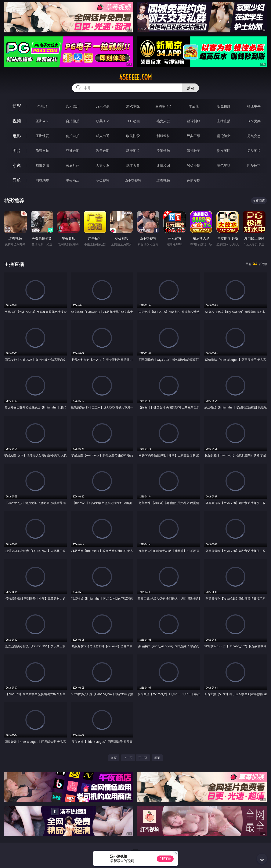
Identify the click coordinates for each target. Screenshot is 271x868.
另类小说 (194, 165)
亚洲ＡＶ (42, 121)
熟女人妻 (163, 121)
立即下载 (165, 859)
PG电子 (42, 106)
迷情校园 (163, 165)
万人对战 (103, 106)
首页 (114, 758)
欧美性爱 (133, 136)
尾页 (157, 758)
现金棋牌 (224, 106)
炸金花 (194, 106)
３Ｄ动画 (133, 121)
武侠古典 (133, 165)
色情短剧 (194, 180)
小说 (17, 165)
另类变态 (254, 136)
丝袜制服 (194, 121)
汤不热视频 (133, 180)
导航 (17, 180)
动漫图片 (133, 151)
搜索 (191, 88)
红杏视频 (163, 180)
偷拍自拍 (73, 136)
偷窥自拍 (42, 151)
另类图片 (254, 151)
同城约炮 (42, 180)
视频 (17, 121)
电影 (17, 136)
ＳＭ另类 (254, 121)
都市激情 (42, 165)
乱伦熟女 (224, 136)
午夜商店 (73, 180)
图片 (17, 151)
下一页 (143, 758)
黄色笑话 (224, 165)
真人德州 (73, 106)
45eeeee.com (135, 77)
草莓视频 (103, 180)
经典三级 (194, 136)
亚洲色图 (73, 151)
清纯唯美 (194, 151)
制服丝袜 (163, 136)
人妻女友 (103, 165)
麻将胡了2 (163, 106)
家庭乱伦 (73, 165)
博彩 (17, 106)
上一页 (128, 758)
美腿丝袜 (163, 151)
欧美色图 (103, 151)
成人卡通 (103, 136)
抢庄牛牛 (254, 106)
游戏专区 (133, 106)
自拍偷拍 (73, 121)
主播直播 (224, 121)
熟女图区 (224, 151)
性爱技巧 (254, 165)
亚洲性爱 (42, 136)
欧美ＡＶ (103, 121)
